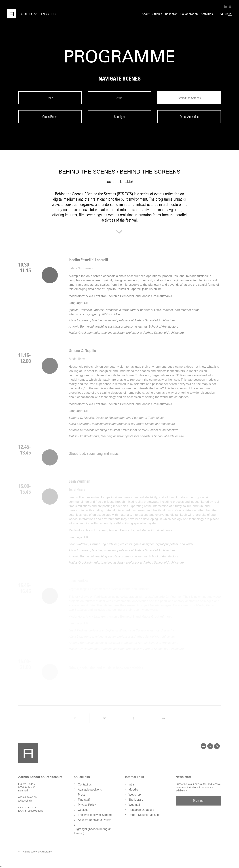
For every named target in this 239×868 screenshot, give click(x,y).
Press (82, 795)
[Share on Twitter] (104, 718)
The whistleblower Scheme (95, 815)
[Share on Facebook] (75, 718)
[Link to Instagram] (230, 6)
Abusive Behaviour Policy (94, 820)
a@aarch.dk (25, 801)
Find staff (84, 800)
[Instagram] (210, 746)
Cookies (83, 810)
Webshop (135, 795)
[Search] (222, 14)
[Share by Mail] (164, 718)
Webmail (134, 805)
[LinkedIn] (203, 746)
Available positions (90, 790)
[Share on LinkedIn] (134, 718)
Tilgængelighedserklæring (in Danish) (93, 831)
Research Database (141, 810)
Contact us (85, 784)
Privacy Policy (87, 805)
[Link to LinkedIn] (226, 6)
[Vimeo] (217, 746)
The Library (136, 800)
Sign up (198, 801)
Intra (132, 784)
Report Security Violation (145, 815)
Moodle (133, 790)
